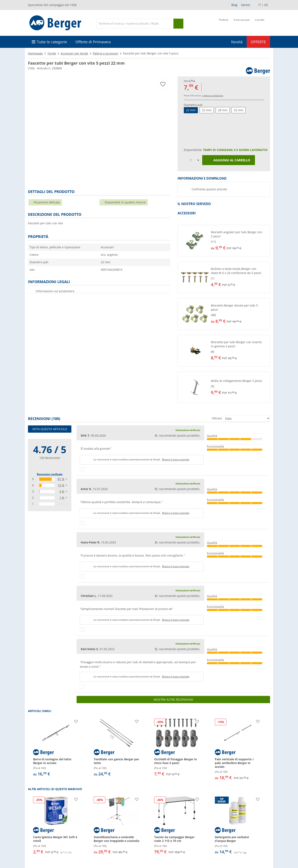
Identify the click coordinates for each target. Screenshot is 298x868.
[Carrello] (260, 23)
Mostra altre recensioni (173, 700)
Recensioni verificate (50, 474)
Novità (237, 42)
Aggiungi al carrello (229, 160)
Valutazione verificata (188, 430)
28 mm (223, 110)
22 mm (191, 110)
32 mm (239, 110)
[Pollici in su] (82, 470)
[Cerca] (135, 24)
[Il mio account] (242, 23)
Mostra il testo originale (176, 459)
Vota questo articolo (50, 429)
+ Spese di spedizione (213, 95)
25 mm (207, 110)
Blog (234, 5)
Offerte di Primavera (93, 42)
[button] (224, 241)
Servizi (246, 5)
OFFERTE (258, 42)
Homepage (35, 53)
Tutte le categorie (52, 42)
